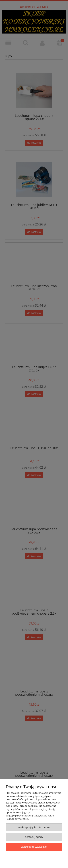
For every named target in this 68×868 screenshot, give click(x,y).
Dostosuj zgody (34, 837)
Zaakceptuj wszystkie (34, 847)
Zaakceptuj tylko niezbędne (34, 827)
